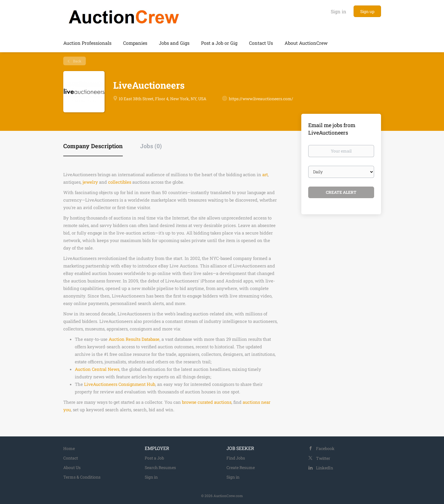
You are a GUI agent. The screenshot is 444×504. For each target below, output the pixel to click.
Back (77, 61)
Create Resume (241, 467)
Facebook (325, 448)
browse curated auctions (207, 402)
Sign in (339, 11)
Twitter (323, 458)
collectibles (120, 182)
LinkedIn (325, 468)
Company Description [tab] (93, 146)
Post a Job (154, 458)
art (265, 174)
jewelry (90, 182)
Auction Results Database (134, 339)
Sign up (367, 11)
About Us (72, 467)
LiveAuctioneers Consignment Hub (120, 384)
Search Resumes (160, 467)
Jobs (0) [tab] (151, 146)
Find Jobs (236, 458)
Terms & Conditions (82, 477)
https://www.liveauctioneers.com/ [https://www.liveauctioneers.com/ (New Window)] (261, 99)
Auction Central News (97, 369)
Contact (71, 458)
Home (69, 448)
